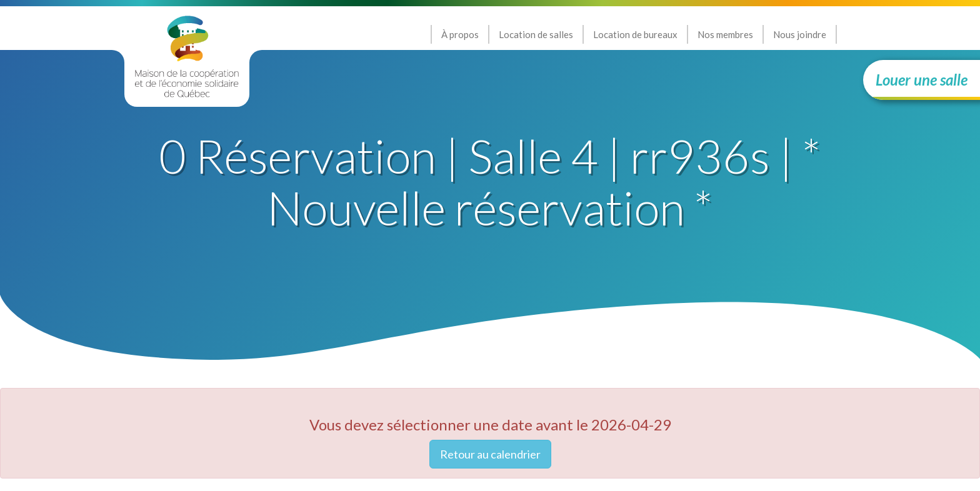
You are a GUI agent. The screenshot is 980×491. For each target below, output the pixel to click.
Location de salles (536, 34)
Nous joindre (800, 34)
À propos (460, 34)
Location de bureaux (635, 34)
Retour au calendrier (490, 454)
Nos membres (725, 34)
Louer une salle (922, 80)
